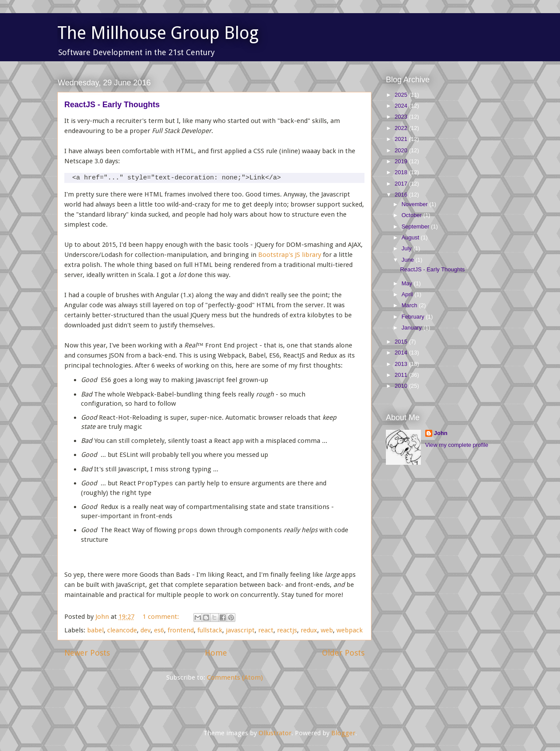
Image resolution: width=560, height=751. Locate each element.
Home (216, 653)
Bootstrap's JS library (290, 255)
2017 (402, 184)
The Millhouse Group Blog (158, 33)
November (416, 204)
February (414, 317)
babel (95, 630)
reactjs (287, 630)
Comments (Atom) (235, 677)
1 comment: (162, 617)
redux (309, 630)
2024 (402, 106)
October (413, 215)
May (408, 283)
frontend (181, 630)
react (266, 630)
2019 (402, 161)
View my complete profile (457, 445)
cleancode (122, 630)
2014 (402, 353)
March (410, 305)
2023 (402, 117)
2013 (402, 364)
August (411, 237)
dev (145, 630)
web (327, 630)
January (413, 328)
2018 (402, 172)
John (441, 433)
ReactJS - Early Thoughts (112, 105)
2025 (402, 95)
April (408, 294)
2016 (402, 195)
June (409, 260)
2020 (402, 150)
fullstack (210, 630)
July (408, 248)
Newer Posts (87, 653)
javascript (240, 630)
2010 (402, 386)
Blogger (343, 733)
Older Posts (343, 653)
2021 (402, 139)
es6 (159, 630)
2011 (402, 375)
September (416, 226)
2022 (402, 128)
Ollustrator (275, 733)
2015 (402, 342)
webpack (350, 630)
